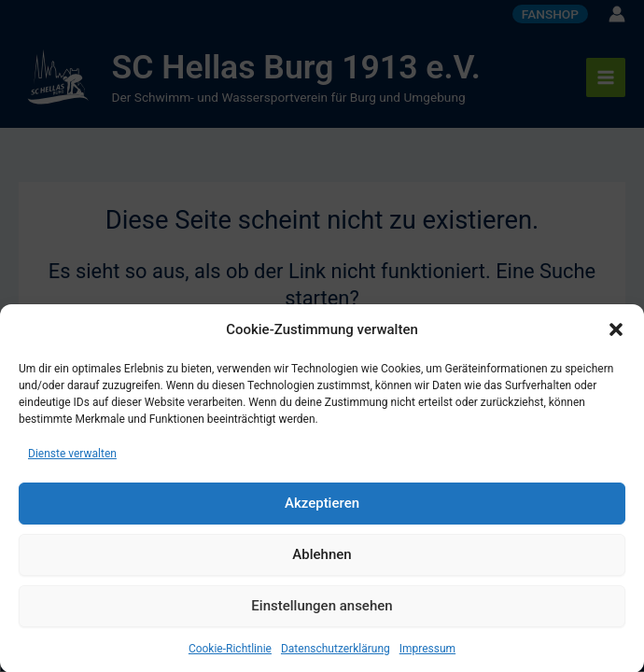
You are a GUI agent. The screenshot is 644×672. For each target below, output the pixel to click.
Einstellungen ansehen (322, 612)
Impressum (427, 654)
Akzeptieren (322, 510)
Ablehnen (322, 561)
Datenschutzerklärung (336, 654)
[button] (616, 336)
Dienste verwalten (72, 459)
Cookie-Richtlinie (230, 654)
